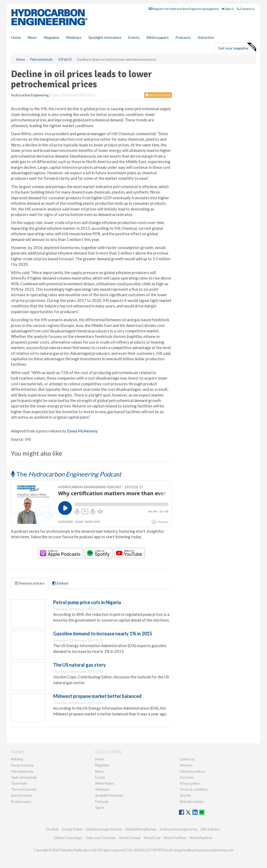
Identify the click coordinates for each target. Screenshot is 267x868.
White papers (158, 37)
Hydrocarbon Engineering (30, 95)
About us (186, 765)
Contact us (246, 9)
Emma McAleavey (82, 431)
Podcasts (183, 37)
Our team (187, 777)
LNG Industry (210, 829)
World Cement (130, 838)
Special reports (22, 795)
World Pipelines (201, 838)
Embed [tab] (60, 583)
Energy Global (72, 829)
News (99, 771)
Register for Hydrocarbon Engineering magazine (184, 9)
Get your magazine (237, 47)
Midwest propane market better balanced (97, 696)
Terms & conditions (194, 789)
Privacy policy (190, 783)
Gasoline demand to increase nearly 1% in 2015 (103, 634)
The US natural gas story (80, 665)
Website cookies (192, 802)
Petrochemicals (22, 771)
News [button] (32, 37)
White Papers (105, 783)
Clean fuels (19, 783)
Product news (21, 802)
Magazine (51, 37)
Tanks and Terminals (101, 838)
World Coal (152, 838)
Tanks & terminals (24, 777)
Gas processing (22, 765)
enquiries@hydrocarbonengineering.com (204, 850)
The (66, 474)
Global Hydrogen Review (104, 829)
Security (186, 795)
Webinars (74, 37)
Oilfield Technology (68, 838)
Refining (17, 759)
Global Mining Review (141, 829)
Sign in (228, 9)
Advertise (206, 37)
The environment (24, 789)
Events (134, 37)
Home (16, 37)
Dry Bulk (52, 829)
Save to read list (158, 95)
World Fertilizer (175, 838)
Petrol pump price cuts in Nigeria (87, 602)
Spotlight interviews (105, 37)
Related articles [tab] (30, 583)
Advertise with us (192, 771)
